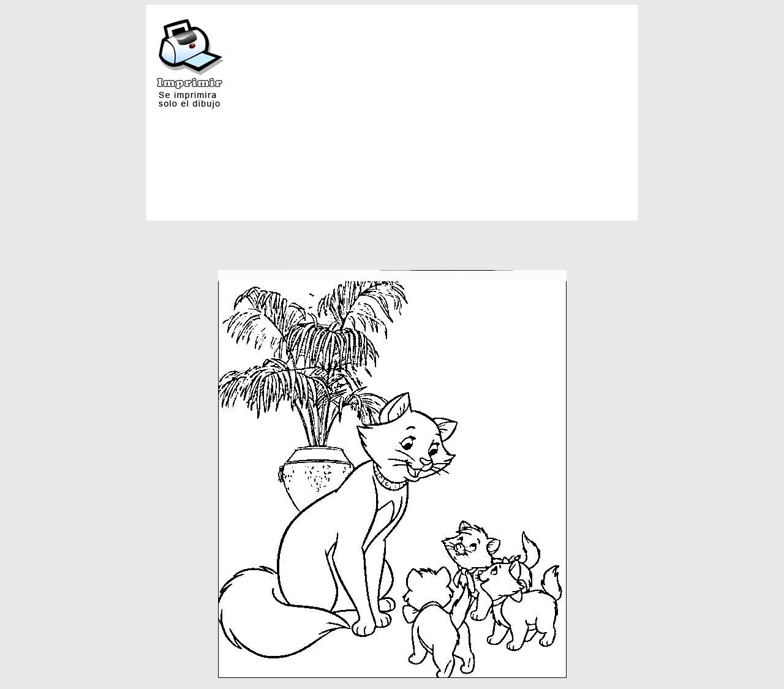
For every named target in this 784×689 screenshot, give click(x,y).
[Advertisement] (492, 97)
